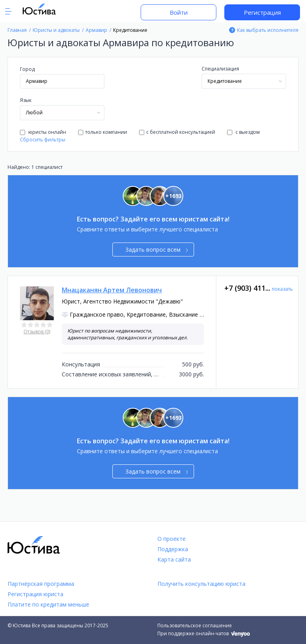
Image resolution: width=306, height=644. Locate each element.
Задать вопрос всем (157, 250)
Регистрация (262, 12)
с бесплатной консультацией (177, 132)
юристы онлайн (43, 132)
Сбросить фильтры (43, 140)
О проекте (172, 539)
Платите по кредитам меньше (48, 604)
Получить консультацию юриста (201, 584)
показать (282, 289)
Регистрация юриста (35, 594)
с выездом (243, 132)
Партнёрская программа (41, 584)
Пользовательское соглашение (195, 625)
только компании (103, 132)
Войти (179, 12)
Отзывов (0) (37, 332)
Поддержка (173, 549)
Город (27, 69)
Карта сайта (174, 559)
